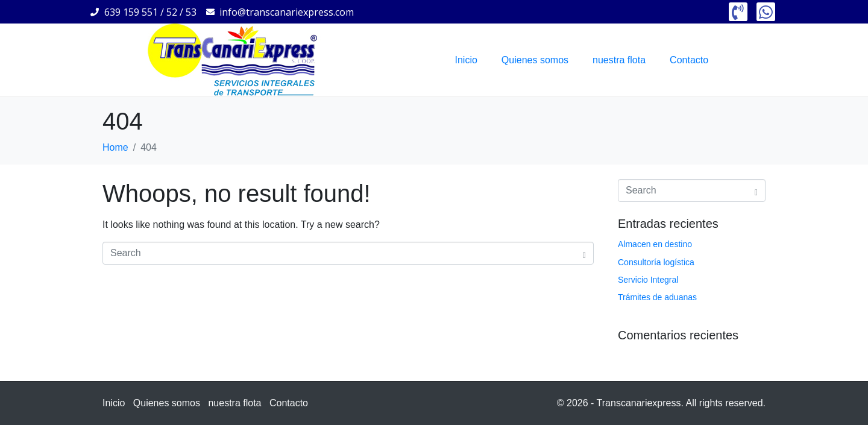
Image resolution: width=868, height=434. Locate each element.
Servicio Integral (648, 280)
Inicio (466, 60)
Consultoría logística (656, 262)
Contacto (689, 60)
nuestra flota (619, 60)
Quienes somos (535, 60)
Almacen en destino (655, 244)
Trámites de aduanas (657, 297)
